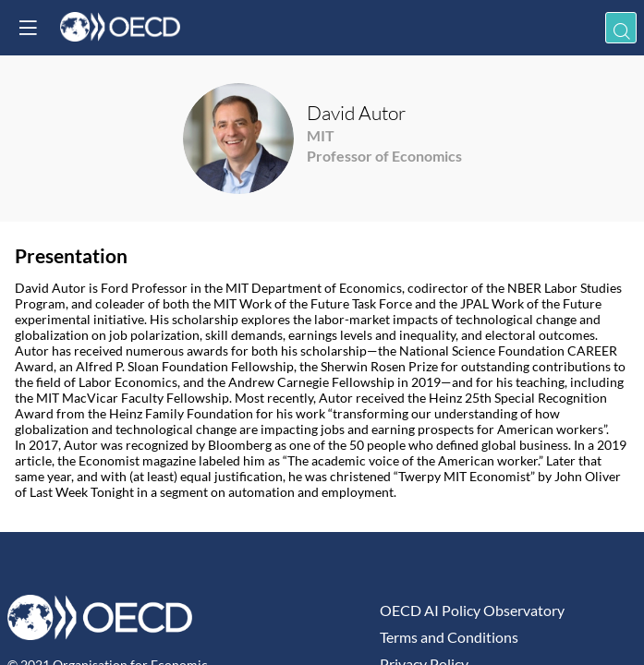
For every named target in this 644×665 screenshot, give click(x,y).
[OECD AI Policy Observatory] (505, 610)
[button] (28, 28)
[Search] (621, 28)
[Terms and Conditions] (505, 637)
